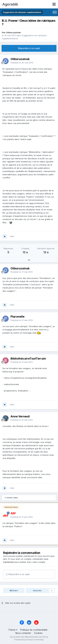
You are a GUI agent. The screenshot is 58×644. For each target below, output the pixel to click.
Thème (13, 630)
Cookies (38, 633)
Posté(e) (22, 63)
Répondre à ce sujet (29, 48)
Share (14, 590)
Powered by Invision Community (29, 640)
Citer (12, 236)
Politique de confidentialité (34, 630)
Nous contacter (23, 633)
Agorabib (10, 4)
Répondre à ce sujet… (19, 574)
